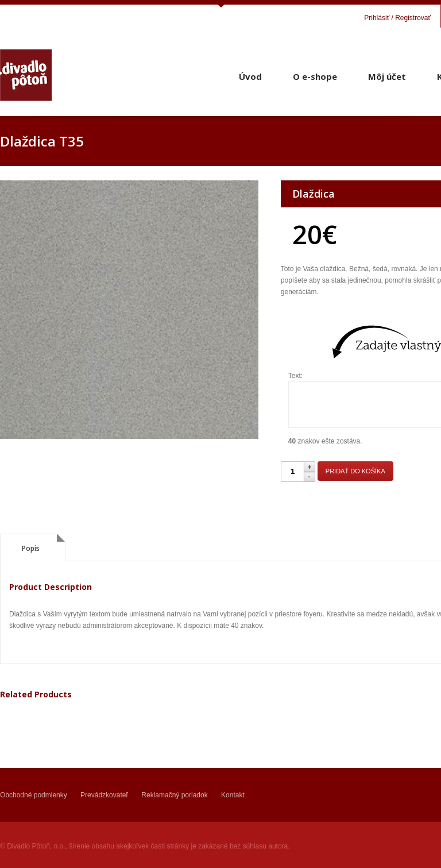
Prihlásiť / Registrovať (397, 18)
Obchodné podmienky (34, 795)
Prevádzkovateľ (104, 795)
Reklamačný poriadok (174, 795)
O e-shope (315, 76)
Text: (295, 376)
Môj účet (387, 76)
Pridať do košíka (355, 471)
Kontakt (233, 795)
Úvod (250, 76)
